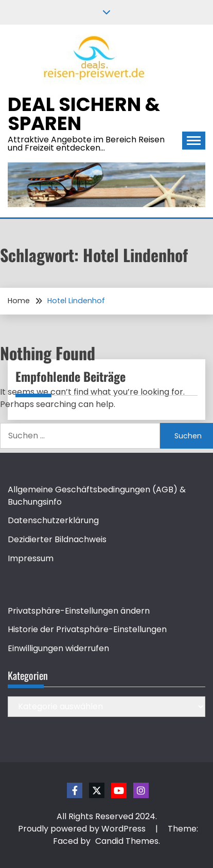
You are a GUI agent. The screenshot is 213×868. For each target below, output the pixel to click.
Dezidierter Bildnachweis (57, 539)
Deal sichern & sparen (84, 114)
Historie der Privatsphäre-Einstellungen (87, 629)
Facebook (75, 790)
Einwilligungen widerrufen (58, 648)
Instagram (141, 790)
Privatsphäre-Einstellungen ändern (79, 611)
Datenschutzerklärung (53, 520)
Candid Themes (127, 841)
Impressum (31, 558)
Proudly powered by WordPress (83, 829)
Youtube (119, 790)
